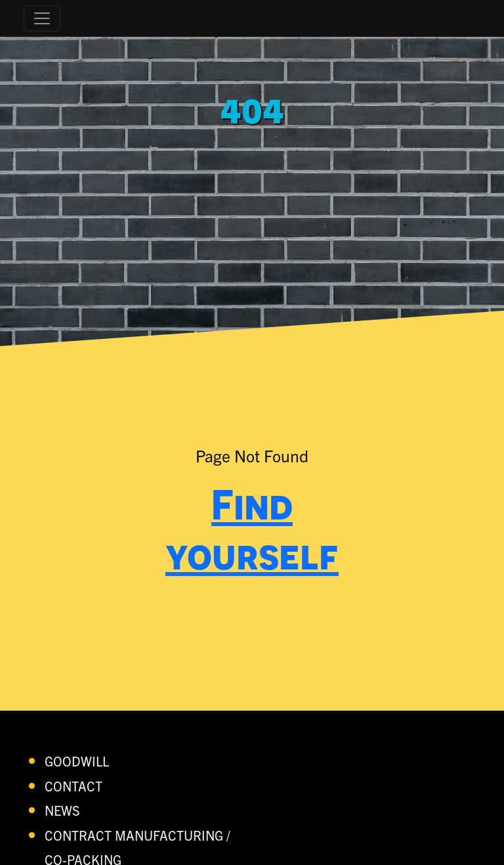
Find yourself (252, 529)
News (62, 810)
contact (73, 786)
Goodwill (77, 761)
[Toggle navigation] (42, 18)
